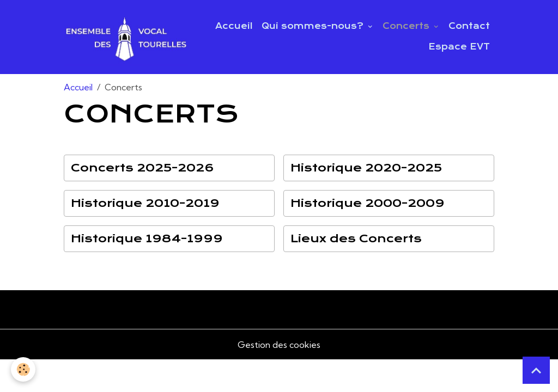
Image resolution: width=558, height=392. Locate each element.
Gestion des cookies (279, 345)
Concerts (407, 26)
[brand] (126, 37)
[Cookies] (23, 369)
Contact (469, 26)
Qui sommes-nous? (314, 26)
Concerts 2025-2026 (142, 168)
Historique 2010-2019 (145, 203)
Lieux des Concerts (356, 239)
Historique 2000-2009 (368, 203)
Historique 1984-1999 (147, 239)
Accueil (234, 26)
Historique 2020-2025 (366, 168)
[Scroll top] (536, 370)
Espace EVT (459, 47)
